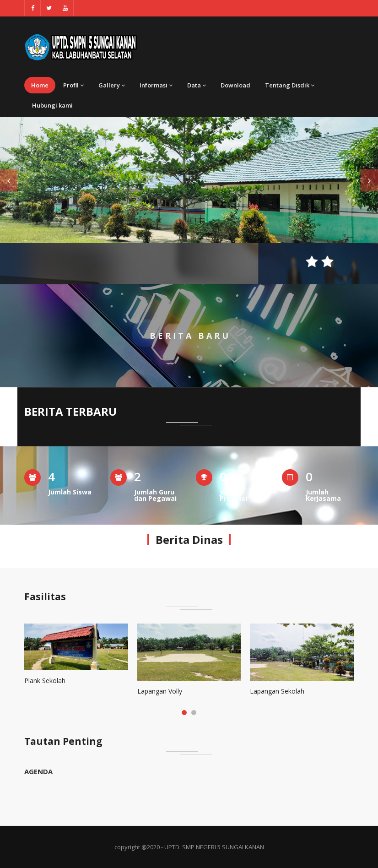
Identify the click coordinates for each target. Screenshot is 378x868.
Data (197, 85)
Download (235, 85)
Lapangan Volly (160, 691)
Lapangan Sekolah (277, 691)
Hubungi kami (52, 105)
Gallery (112, 85)
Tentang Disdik (290, 85)
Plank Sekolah (45, 681)
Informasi (156, 85)
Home (40, 85)
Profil (73, 85)
